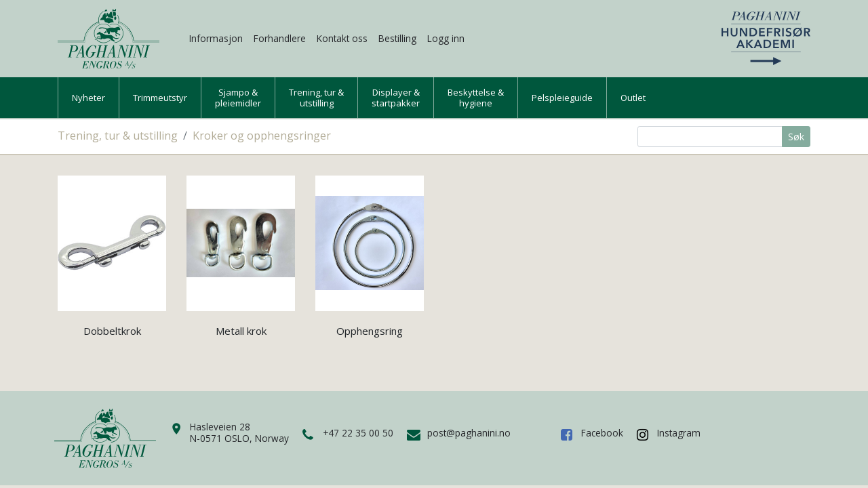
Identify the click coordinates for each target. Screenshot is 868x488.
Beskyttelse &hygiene (476, 98)
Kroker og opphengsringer (262, 136)
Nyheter (88, 98)
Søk (796, 137)
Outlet (633, 98)
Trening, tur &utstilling (316, 98)
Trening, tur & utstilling (118, 136)
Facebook (602, 433)
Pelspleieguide (562, 98)
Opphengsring (370, 331)
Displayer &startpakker (396, 98)
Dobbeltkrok (112, 331)
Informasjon (216, 38)
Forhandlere (280, 38)
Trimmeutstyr (160, 98)
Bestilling (397, 38)
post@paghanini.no (469, 433)
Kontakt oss (342, 38)
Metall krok (241, 331)
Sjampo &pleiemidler (238, 98)
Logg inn (446, 38)
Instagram (679, 433)
